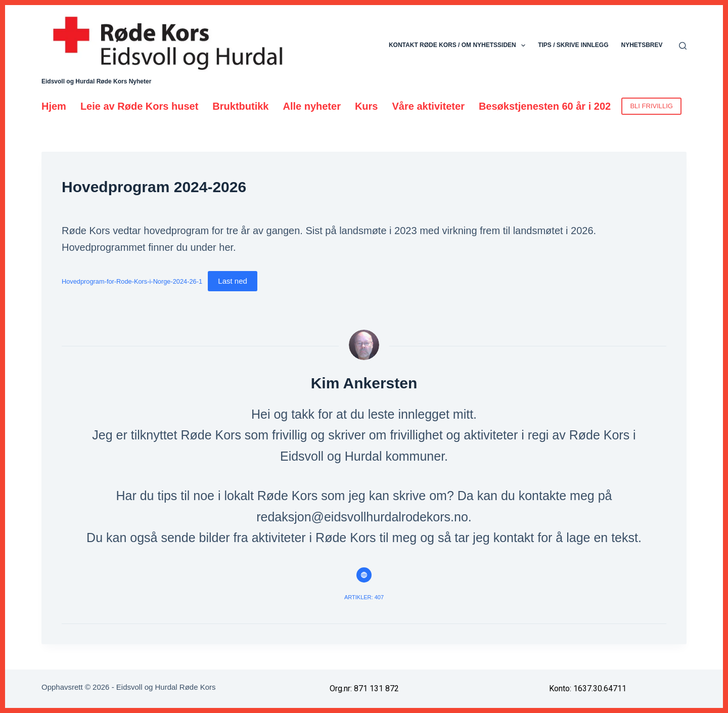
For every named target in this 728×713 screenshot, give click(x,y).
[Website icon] (364, 575)
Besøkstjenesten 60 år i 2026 (548, 106)
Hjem (54, 106)
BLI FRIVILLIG (651, 106)
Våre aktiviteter (428, 106)
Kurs (367, 106)
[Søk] (683, 46)
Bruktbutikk (240, 106)
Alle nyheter (311, 106)
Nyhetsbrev (642, 45)
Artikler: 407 (364, 597)
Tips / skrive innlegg (573, 45)
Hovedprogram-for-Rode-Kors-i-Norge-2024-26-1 (132, 281)
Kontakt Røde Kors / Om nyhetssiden (459, 46)
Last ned (233, 281)
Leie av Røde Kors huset (139, 106)
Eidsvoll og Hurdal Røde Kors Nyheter (96, 81)
